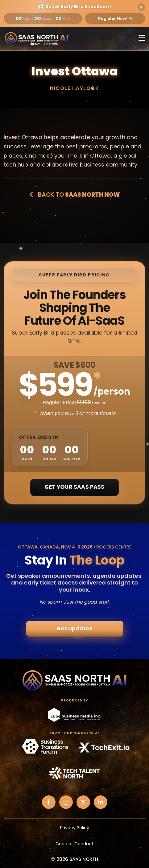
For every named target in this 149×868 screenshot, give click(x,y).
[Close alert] (141, 7)
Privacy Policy (75, 828)
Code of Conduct (74, 844)
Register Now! (115, 19)
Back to (74, 195)
